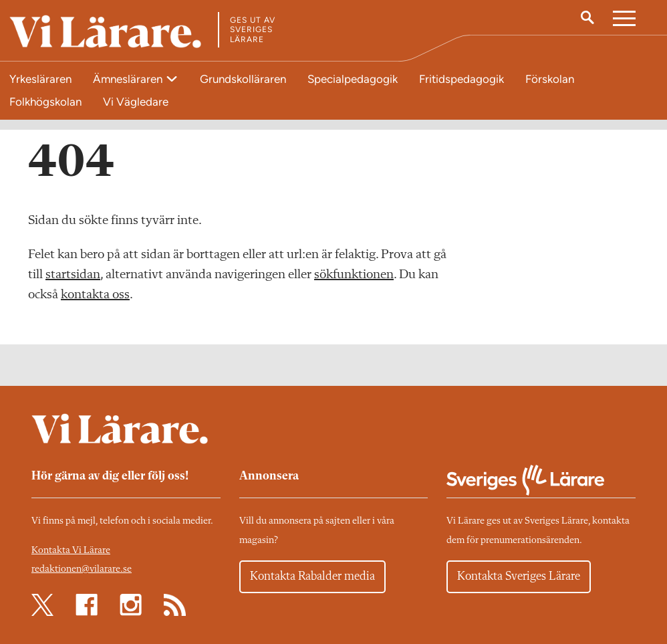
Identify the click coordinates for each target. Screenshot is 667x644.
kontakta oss (95, 295)
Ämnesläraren (129, 79)
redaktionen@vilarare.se (82, 569)
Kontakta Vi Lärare (71, 551)
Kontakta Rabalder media (312, 576)
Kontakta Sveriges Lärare (519, 576)
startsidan (73, 275)
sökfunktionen (354, 275)
